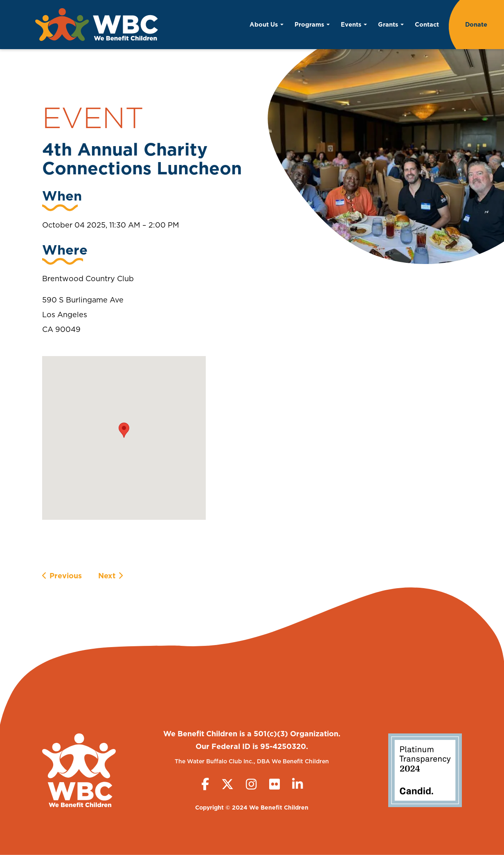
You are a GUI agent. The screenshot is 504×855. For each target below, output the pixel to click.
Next (107, 576)
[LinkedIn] (297, 784)
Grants (391, 24)
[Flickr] (274, 784)
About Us (267, 24)
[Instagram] (251, 784)
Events (354, 24)
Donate (476, 24)
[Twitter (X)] (227, 784)
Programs (312, 24)
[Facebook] (205, 784)
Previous (66, 576)
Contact (427, 24)
